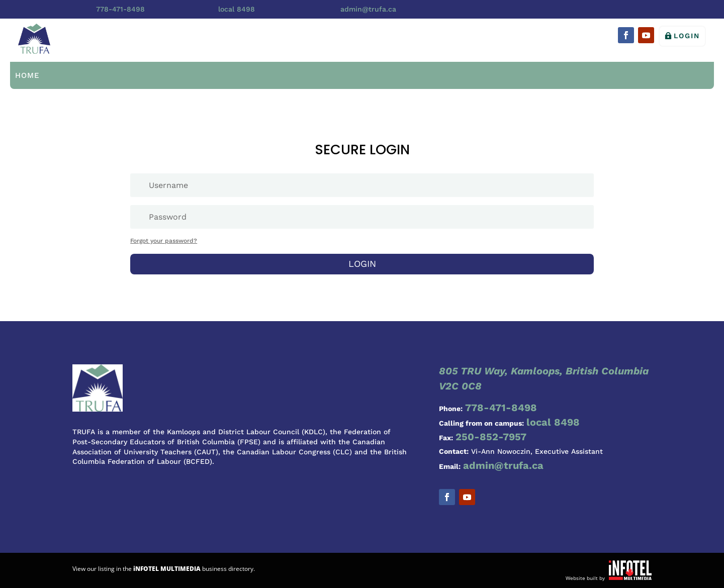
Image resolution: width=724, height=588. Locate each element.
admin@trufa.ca (368, 9)
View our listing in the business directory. (164, 569)
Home (27, 75)
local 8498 (237, 9)
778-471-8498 (120, 9)
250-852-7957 (491, 437)
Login (687, 36)
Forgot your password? (164, 241)
